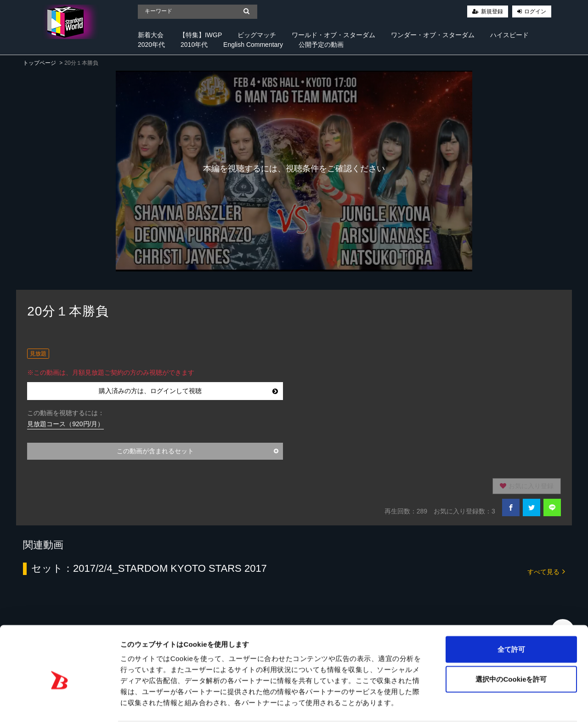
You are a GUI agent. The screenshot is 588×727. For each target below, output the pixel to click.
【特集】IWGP (201, 35)
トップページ (40, 63)
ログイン (535, 11)
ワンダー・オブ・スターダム (433, 35)
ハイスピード (509, 35)
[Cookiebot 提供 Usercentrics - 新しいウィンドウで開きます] (59, 709)
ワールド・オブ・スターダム (334, 35)
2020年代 (151, 45)
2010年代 (194, 45)
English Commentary (253, 45)
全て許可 (511, 618)
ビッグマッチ (257, 35)
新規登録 (492, 11)
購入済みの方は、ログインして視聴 (188, 391)
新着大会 (151, 35)
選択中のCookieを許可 (511, 649)
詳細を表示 (443, 709)
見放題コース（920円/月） (65, 424)
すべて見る (546, 571)
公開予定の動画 (321, 45)
